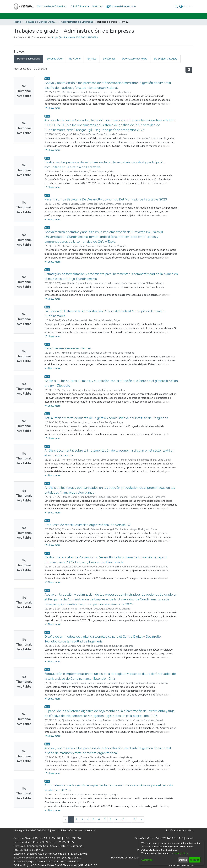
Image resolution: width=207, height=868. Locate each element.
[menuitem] (79, 6)
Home (17, 22)
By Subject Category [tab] (166, 59)
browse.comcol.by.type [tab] (134, 59)
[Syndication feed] (189, 70)
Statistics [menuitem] (97, 6)
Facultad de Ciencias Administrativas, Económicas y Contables (41, 22)
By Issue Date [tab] (55, 59)
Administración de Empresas (77, 22)
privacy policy (181, 853)
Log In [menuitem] (188, 6)
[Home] (24, 6)
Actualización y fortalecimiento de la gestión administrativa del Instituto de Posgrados (106, 418)
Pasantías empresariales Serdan (68, 348)
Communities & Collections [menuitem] (52, 6)
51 (135, 819)
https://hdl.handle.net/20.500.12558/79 (75, 38)
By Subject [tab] (109, 59)
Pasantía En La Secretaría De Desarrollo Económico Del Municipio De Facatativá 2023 (106, 199)
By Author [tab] (75, 59)
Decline (183, 860)
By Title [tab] (92, 59)
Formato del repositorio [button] (121, 6)
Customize (147, 860)
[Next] (142, 819)
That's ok (195, 860)
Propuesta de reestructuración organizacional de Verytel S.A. (88, 525)
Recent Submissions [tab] (29, 59)
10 (123, 819)
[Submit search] (176, 6)
